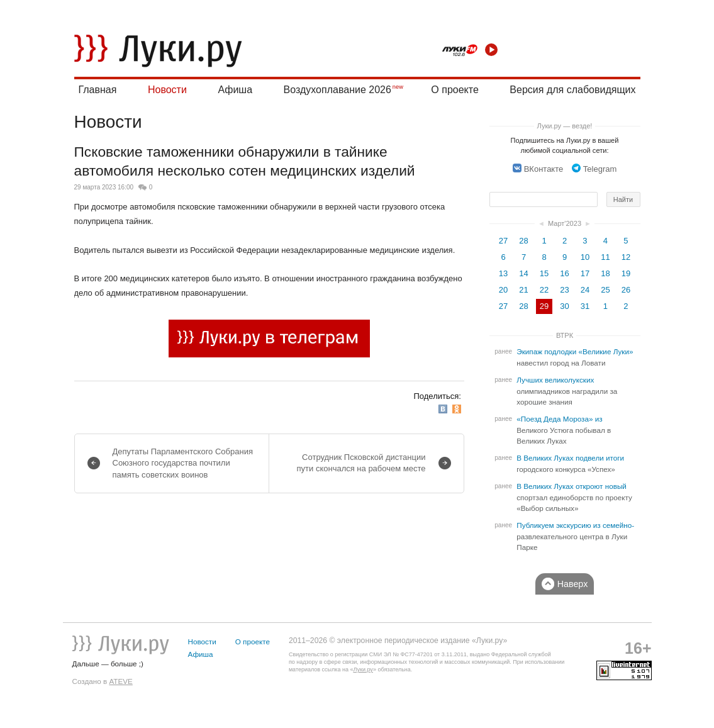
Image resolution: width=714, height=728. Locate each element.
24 (585, 290)
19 (626, 273)
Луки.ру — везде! (565, 126)
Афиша (235, 90)
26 (626, 290)
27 (503, 241)
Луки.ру (363, 669)
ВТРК (565, 335)
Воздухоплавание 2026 (337, 90)
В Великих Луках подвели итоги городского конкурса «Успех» (570, 464)
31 (585, 306)
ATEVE (120, 681)
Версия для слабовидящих (572, 90)
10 (585, 257)
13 (503, 273)
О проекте (455, 90)
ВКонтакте (538, 169)
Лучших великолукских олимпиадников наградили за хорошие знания (567, 391)
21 (523, 290)
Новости (167, 90)
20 (503, 290)
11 (605, 257)
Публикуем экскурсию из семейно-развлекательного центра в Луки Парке (575, 536)
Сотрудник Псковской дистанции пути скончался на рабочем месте (361, 463)
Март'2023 (565, 223)
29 (544, 306)
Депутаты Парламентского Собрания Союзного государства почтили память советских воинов (183, 463)
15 (544, 273)
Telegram (594, 169)
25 (605, 290)
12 (626, 257)
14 (523, 273)
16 (564, 273)
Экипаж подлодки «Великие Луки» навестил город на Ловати (575, 357)
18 (605, 273)
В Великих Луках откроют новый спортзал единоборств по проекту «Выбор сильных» (574, 497)
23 (564, 290)
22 (544, 290)
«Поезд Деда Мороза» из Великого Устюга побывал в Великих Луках (564, 430)
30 (564, 306)
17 (585, 273)
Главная (98, 90)
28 (523, 241)
